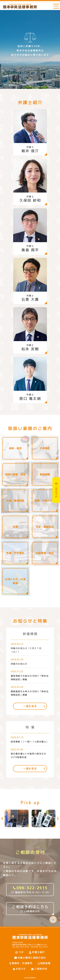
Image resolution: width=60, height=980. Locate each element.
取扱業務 (45, 963)
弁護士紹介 (38, 952)
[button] (3, 818)
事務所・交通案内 (22, 963)
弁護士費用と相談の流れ (32, 958)
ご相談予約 (41, 969)
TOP (21, 952)
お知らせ (21, 969)
